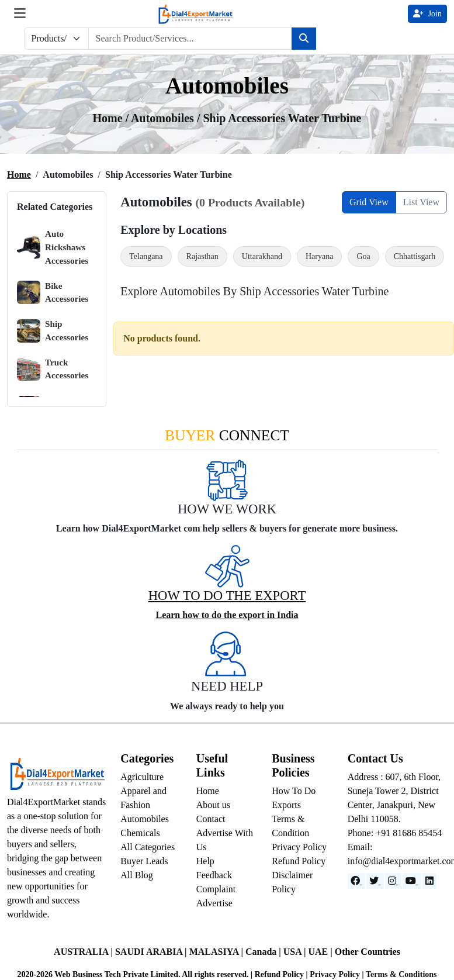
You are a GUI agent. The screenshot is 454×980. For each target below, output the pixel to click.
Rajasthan (202, 256)
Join (427, 14)
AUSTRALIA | (84, 952)
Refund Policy (299, 861)
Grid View (369, 202)
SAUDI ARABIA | (152, 952)
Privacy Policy (299, 847)
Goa (363, 256)
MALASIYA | (217, 952)
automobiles (164, 118)
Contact (211, 819)
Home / (112, 118)
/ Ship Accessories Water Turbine (279, 118)
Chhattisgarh (415, 256)
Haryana (319, 256)
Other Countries (368, 952)
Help (205, 861)
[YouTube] (412, 881)
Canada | (264, 952)
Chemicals (140, 833)
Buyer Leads (144, 861)
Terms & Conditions (401, 974)
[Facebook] (356, 881)
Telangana (146, 256)
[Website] (375, 881)
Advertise (214, 903)
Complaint (216, 889)
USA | (296, 952)
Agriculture (142, 777)
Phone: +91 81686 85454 (395, 833)
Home (19, 175)
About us (213, 805)
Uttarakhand (262, 256)
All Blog (137, 875)
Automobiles (145, 819)
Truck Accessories (53, 369)
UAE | (321, 952)
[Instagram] (393, 881)
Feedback (214, 875)
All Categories (148, 847)
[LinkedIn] (429, 881)
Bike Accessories (53, 293)
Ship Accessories (53, 331)
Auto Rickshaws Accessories (53, 247)
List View (421, 202)
